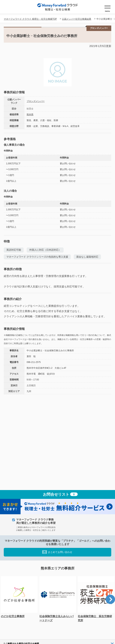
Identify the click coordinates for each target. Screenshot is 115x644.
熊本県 (30, 115)
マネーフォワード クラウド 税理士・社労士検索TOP (30, 19)
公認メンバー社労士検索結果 (77, 19)
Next (110, 599)
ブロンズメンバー (36, 101)
